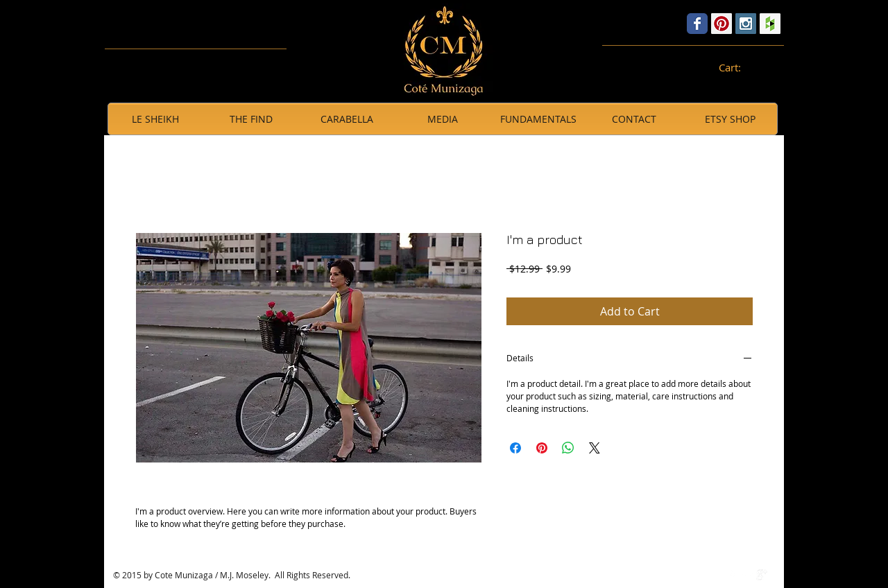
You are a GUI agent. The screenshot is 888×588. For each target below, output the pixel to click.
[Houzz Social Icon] (770, 24)
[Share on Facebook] (515, 448)
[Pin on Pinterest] (542, 448)
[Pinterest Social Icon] (721, 24)
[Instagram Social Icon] (746, 24)
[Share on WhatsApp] (568, 448)
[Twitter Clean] (747, 575)
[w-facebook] (733, 575)
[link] (737, 68)
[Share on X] (595, 448)
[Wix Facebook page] (697, 24)
